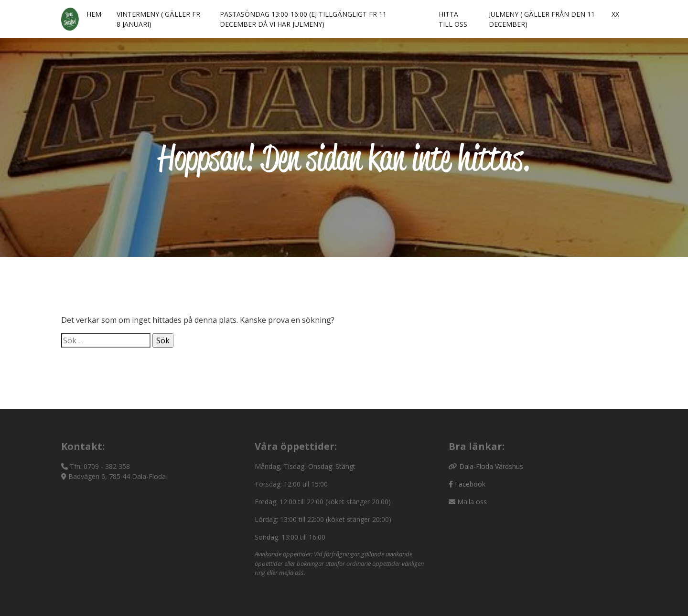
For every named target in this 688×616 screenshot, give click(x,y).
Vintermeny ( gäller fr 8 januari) (158, 19)
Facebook (470, 484)
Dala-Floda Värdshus (491, 466)
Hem (94, 14)
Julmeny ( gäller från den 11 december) (542, 19)
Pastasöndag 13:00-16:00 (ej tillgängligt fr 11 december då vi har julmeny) (303, 19)
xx (615, 14)
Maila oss (472, 502)
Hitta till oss (453, 19)
